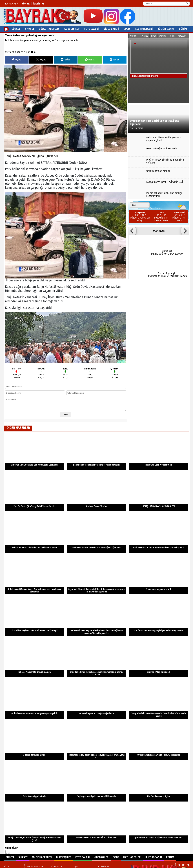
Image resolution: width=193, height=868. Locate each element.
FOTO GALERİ (92, 29)
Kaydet (66, 414)
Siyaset (30, 29)
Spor (127, 29)
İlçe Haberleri (144, 29)
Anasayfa (12, 4)
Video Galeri (111, 29)
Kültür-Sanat (166, 29)
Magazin (182, 36)
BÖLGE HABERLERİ (49, 29)
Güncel (16, 29)
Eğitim (183, 29)
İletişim (39, 4)
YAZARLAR (159, 231)
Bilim (172, 36)
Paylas (17, 60)
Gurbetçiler (72, 29)
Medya (163, 36)
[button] (132, 231)
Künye (26, 4)
